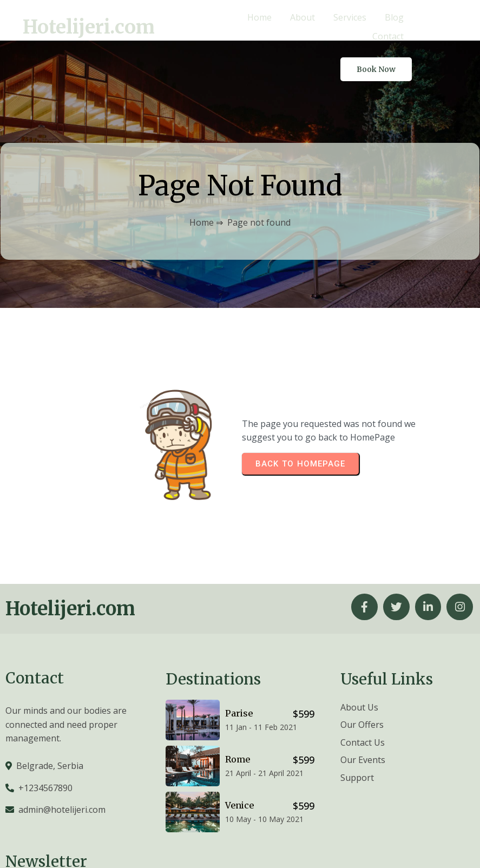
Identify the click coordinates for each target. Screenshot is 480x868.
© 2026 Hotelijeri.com (431, 845)
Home (202, 181)
